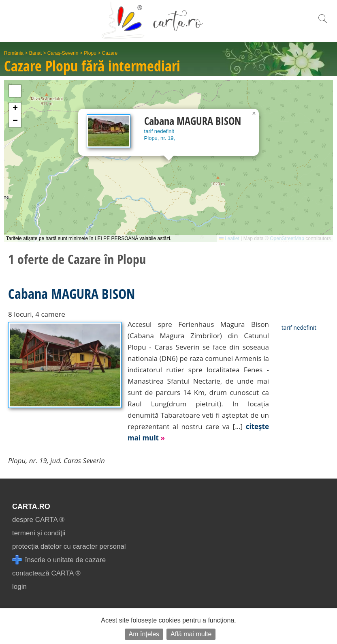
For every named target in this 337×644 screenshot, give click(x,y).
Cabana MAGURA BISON (71, 294)
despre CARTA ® (38, 520)
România (14, 53)
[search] (322, 23)
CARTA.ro (31, 507)
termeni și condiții (39, 533)
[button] (254, 114)
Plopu (90, 53)
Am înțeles (144, 634)
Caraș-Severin (63, 53)
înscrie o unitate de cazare (59, 560)
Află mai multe (191, 634)
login (19, 587)
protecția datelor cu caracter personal (69, 546)
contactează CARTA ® (46, 573)
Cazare (110, 53)
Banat (35, 53)
